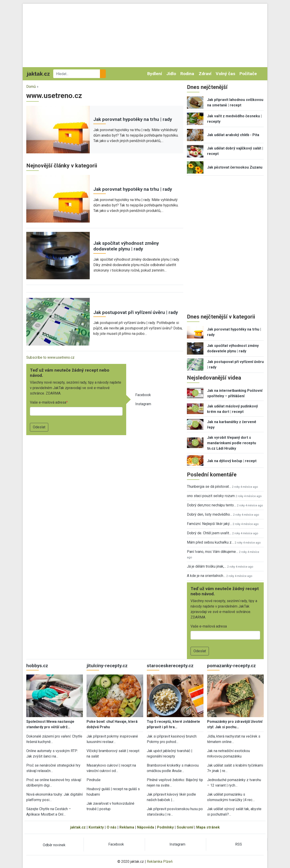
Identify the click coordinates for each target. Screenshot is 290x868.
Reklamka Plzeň (160, 862)
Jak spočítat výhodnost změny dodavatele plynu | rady (126, 246)
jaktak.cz (78, 827)
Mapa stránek (208, 827)
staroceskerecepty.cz (170, 666)
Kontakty (96, 827)
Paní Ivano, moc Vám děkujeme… (213, 552)
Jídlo (171, 74)
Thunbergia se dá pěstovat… (209, 487)
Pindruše (94, 780)
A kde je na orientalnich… (206, 576)
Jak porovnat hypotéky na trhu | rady (133, 119)
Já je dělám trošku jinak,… (207, 566)
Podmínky (165, 827)
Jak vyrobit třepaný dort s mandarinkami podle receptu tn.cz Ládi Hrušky (232, 443)
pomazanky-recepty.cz (231, 666)
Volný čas (225, 74)
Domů (31, 87)
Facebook (143, 395)
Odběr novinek (54, 845)
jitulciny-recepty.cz (107, 666)
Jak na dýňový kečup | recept (232, 461)
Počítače (248, 74)
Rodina (187, 74)
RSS (239, 844)
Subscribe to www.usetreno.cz (50, 357)
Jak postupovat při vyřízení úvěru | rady (136, 312)
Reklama (127, 827)
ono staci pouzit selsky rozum (211, 496)
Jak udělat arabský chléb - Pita (233, 135)
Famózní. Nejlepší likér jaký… (209, 524)
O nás (112, 827)
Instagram (143, 404)
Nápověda (146, 827)
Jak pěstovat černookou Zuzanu (235, 167)
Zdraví (205, 74)
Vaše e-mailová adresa (48, 402)
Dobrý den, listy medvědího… (210, 514)
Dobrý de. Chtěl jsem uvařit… (209, 533)
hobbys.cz (37, 666)
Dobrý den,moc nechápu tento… (211, 505)
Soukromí (185, 827)
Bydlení (155, 74)
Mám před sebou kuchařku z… (210, 542)
